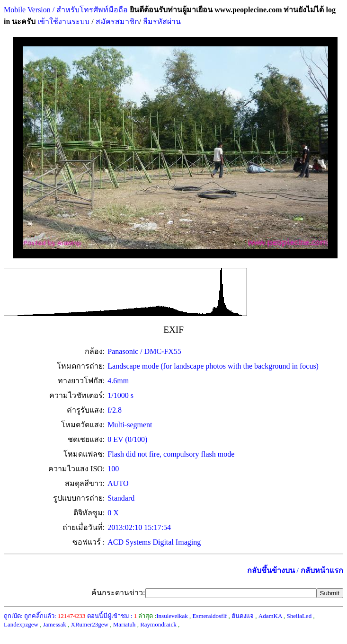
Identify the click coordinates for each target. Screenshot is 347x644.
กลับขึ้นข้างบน (271, 570)
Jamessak (55, 624)
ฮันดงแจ (243, 616)
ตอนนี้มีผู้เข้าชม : (112, 616)
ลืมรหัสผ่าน (161, 22)
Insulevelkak (172, 616)
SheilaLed (299, 616)
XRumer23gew (90, 624)
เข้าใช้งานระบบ (62, 22)
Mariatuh (125, 624)
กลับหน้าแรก (322, 570)
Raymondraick (158, 624)
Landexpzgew (21, 624)
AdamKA (270, 616)
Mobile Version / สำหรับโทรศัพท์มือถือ (66, 10)
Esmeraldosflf (209, 616)
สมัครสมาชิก (117, 22)
